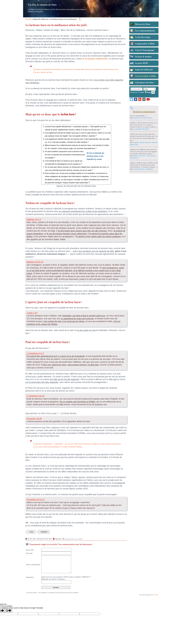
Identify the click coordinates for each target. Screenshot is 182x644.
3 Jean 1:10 (32, 313)
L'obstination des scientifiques (143, 169)
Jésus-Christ (155, 595)
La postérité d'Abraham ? (142, 129)
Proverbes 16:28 (34, 419)
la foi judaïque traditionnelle (95, 59)
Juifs (31, 532)
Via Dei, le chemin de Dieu (42, 5)
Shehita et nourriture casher (143, 118)
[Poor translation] (8, 611)
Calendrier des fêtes (144, 83)
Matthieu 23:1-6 (34, 219)
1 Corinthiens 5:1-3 (35, 353)
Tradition (44, 532)
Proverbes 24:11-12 (36, 500)
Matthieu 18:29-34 (35, 262)
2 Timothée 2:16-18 (35, 396)
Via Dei (28, 19)
